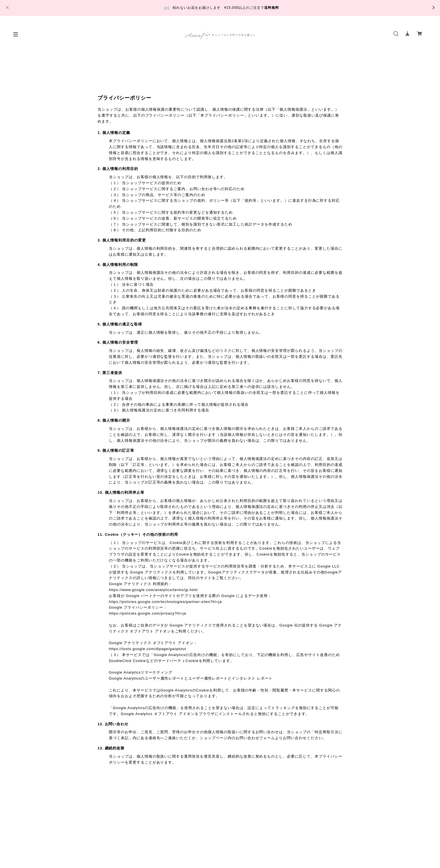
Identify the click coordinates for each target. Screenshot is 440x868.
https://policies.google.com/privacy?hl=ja (147, 613)
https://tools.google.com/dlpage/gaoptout (148, 649)
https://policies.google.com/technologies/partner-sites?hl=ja (165, 602)
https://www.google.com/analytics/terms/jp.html (153, 590)
